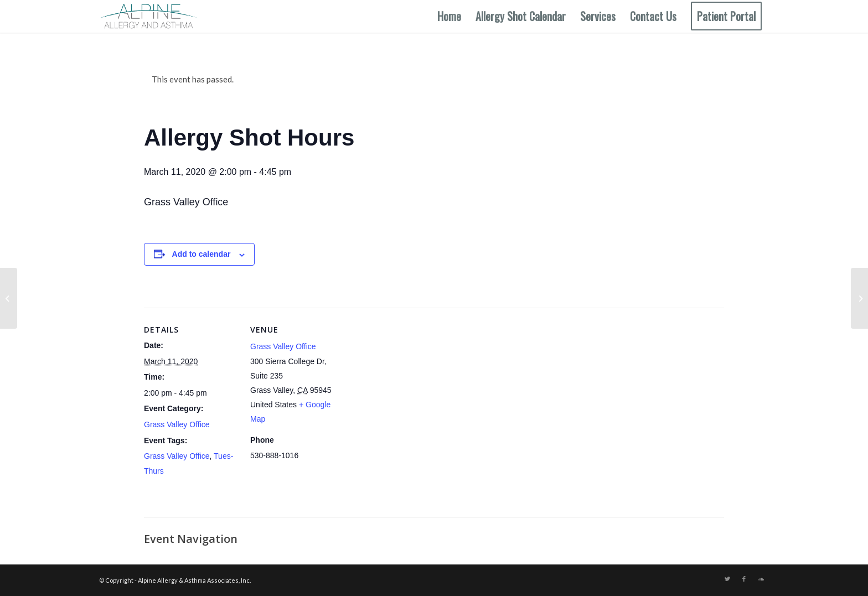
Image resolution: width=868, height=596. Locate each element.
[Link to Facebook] (744, 579)
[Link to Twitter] (727, 579)
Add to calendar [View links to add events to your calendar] (201, 254)
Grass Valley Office (177, 424)
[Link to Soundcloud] (761, 579)
